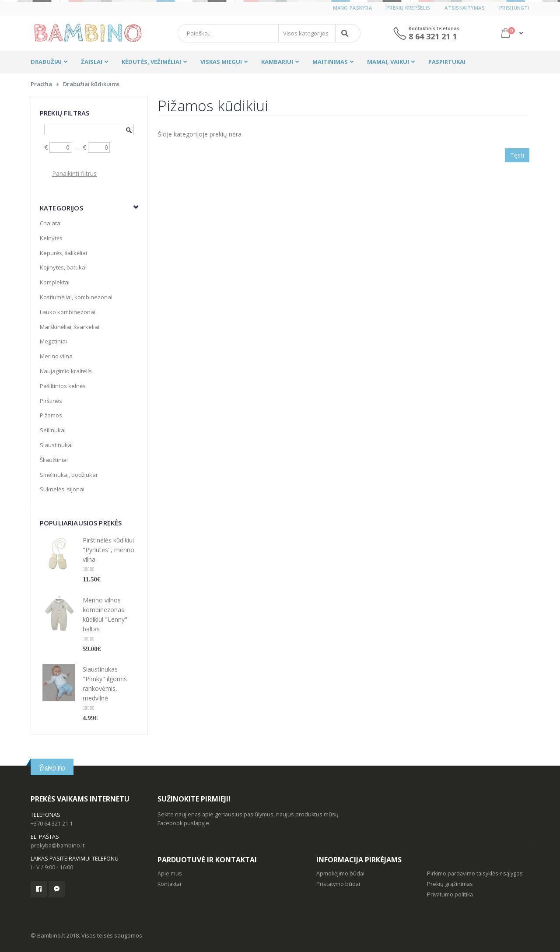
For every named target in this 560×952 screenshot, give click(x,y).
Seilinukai (53, 430)
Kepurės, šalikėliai (63, 253)
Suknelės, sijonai (62, 489)
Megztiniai (53, 341)
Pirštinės (51, 401)
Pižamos (51, 415)
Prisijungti (514, 8)
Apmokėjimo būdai (340, 873)
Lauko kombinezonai (68, 312)
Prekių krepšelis (408, 8)
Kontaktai (169, 884)
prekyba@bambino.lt (58, 845)
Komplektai (55, 282)
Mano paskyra (352, 8)
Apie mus (170, 873)
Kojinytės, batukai (63, 267)
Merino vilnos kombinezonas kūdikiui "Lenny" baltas (105, 614)
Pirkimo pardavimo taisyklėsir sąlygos (475, 873)
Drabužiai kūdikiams (91, 84)
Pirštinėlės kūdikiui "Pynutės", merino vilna (108, 550)
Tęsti (517, 155)
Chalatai (51, 223)
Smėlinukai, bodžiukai (68, 475)
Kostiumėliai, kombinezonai (76, 297)
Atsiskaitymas (465, 8)
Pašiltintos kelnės (63, 386)
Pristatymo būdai (338, 884)
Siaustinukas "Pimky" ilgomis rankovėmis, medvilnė (105, 684)
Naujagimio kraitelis (66, 371)
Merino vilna (56, 356)
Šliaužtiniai (54, 460)
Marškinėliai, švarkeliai (70, 327)
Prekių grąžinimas (450, 884)
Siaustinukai (56, 445)
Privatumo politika (450, 894)
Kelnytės (51, 238)
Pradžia (41, 84)
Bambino (52, 768)
